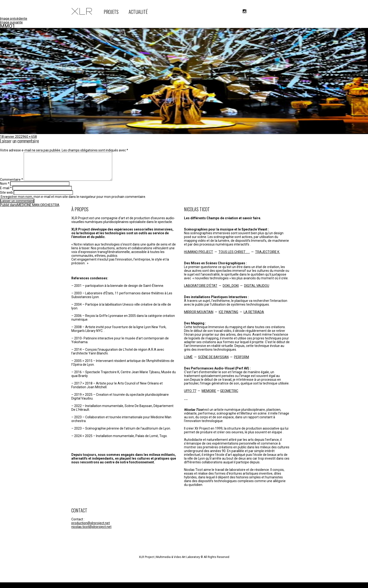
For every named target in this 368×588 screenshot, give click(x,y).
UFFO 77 (190, 396)
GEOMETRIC (229, 396)
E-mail (6, 194)
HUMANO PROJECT (199, 257)
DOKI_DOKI (231, 291)
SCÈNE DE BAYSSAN (213, 363)
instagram (245, 11)
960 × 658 (30, 137)
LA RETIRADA (254, 318)
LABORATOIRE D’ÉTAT (201, 291)
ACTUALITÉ (138, 12)
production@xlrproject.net (91, 529)
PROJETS (111, 12)
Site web (6, 198)
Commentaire (11, 185)
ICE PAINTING (228, 318)
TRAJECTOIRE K (268, 257)
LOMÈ (188, 363)
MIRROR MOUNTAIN (199, 318)
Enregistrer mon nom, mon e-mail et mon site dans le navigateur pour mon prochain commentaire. (73, 202)
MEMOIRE (209, 396)
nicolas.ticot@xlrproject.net (91, 532)
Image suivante (11, 22)
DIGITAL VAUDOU (257, 291)
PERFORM (241, 363)
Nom (5, 189)
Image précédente (14, 19)
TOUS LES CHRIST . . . (234, 257)
